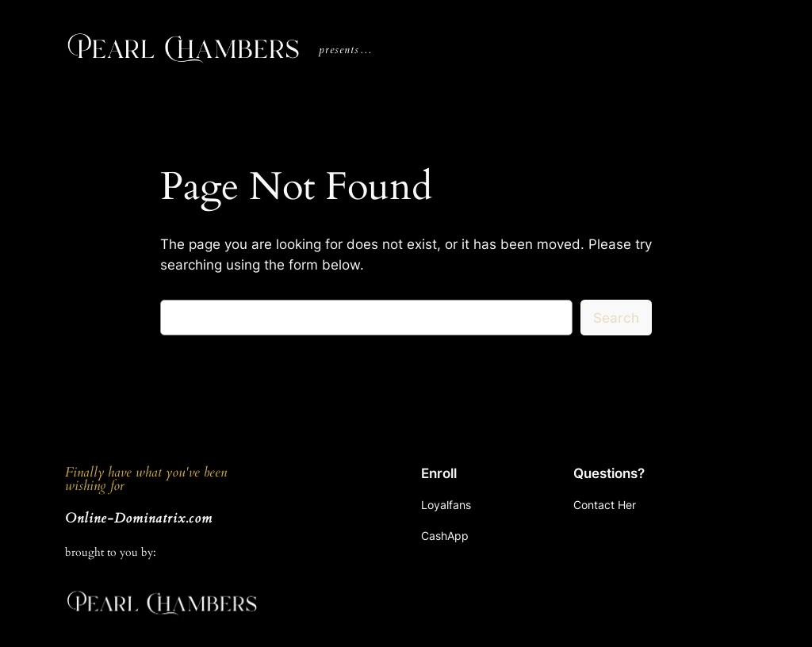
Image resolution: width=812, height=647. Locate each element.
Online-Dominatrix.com (139, 518)
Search (616, 318)
